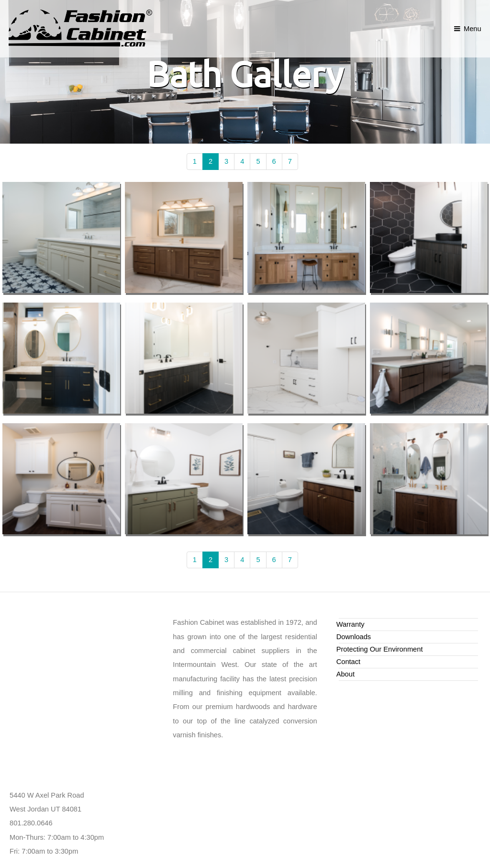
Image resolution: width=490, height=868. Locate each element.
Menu (473, 29)
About (345, 674)
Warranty (351, 624)
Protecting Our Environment (380, 649)
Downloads (354, 637)
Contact (349, 662)
